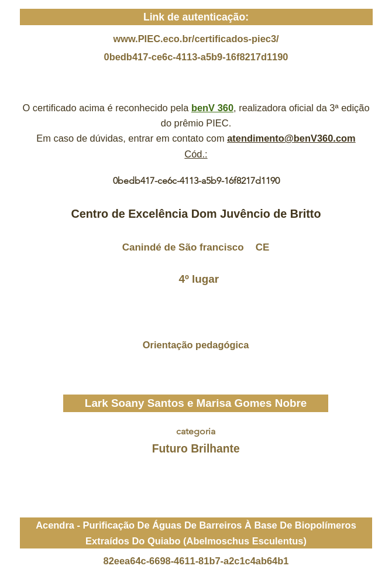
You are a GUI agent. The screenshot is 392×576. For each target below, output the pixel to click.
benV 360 (212, 108)
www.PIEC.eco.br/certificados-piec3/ (196, 39)
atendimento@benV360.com (291, 138)
